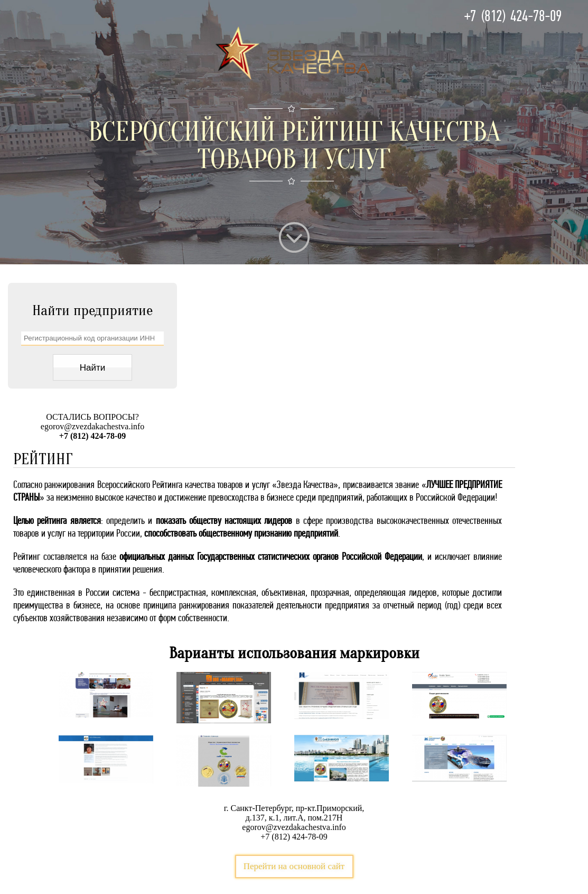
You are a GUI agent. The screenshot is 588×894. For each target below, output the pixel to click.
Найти (93, 368)
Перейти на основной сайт (294, 866)
